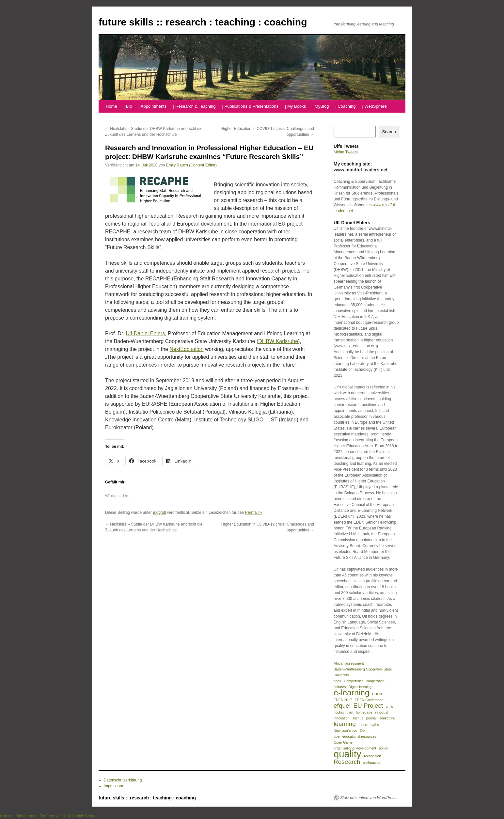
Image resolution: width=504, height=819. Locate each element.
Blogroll (159, 512)
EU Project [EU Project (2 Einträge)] (368, 706)
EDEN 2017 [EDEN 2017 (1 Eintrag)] (343, 700)
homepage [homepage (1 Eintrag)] (364, 712)
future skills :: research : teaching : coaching (203, 22)
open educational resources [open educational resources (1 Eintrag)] (355, 736)
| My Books (295, 106)
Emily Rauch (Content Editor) (191, 165)
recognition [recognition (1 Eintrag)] (372, 756)
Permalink (254, 512)
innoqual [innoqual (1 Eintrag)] (382, 712)
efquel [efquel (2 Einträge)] (342, 706)
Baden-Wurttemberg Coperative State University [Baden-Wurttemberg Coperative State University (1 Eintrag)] (363, 672)
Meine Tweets (346, 152)
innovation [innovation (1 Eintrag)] (342, 718)
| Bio (128, 106)
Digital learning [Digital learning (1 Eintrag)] (360, 687)
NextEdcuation (186, 349)
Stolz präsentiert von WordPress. (369, 798)
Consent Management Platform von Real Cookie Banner (49, 816)
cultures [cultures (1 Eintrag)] (340, 687)
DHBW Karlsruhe (278, 341)
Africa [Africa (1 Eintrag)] (338, 663)
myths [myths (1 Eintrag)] (374, 725)
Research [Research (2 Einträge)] (347, 762)
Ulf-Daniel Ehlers (145, 333)
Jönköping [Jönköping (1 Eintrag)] (387, 718)
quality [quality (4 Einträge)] (347, 754)
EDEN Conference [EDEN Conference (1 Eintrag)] (369, 700)
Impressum (113, 786)
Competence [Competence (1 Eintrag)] (354, 681)
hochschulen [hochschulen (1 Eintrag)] (343, 712)
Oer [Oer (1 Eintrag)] (363, 731)
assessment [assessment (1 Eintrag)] (355, 663)
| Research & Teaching (194, 106)
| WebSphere (374, 106)
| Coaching (345, 106)
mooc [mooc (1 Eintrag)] (363, 725)
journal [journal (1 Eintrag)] (371, 718)
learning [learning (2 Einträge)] (345, 724)
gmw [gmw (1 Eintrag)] (390, 706)
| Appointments (152, 106)
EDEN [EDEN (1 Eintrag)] (377, 694)
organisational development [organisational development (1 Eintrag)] (355, 748)
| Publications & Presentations (250, 106)
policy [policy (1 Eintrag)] (383, 748)
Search (389, 132)
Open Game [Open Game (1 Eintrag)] (343, 742)
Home (111, 106)
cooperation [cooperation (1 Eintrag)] (375, 681)
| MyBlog (321, 106)
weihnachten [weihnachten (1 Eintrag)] (373, 763)
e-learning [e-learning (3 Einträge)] (352, 693)
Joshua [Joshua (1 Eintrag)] (358, 718)
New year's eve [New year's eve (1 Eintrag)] (346, 731)
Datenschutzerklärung (123, 780)
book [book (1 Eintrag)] (337, 681)
